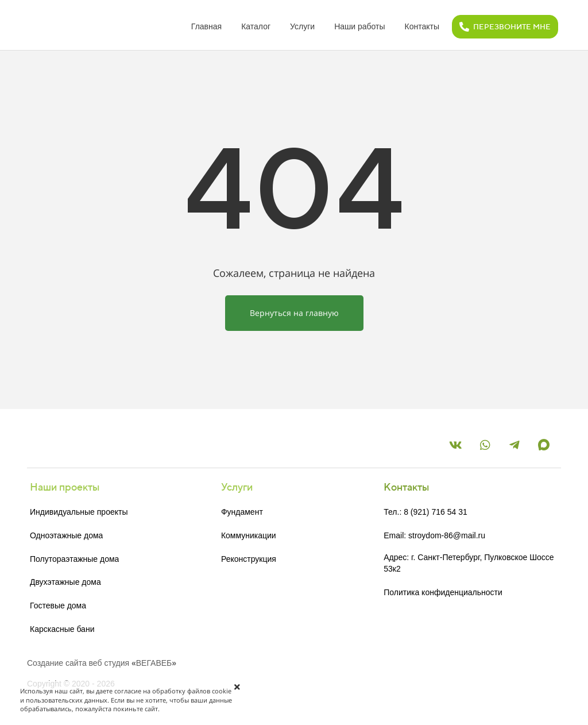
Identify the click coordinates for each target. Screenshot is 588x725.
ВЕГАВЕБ (154, 663)
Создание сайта (57, 663)
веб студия (109, 663)
